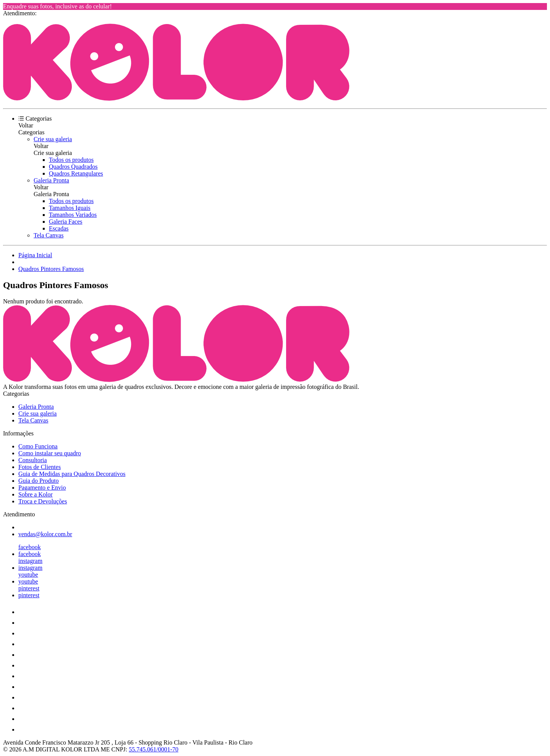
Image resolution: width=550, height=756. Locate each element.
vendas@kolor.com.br (45, 534)
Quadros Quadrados (73, 167)
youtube (28, 575)
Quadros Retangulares (76, 173)
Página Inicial (35, 255)
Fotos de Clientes (40, 467)
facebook (30, 547)
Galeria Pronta (51, 180)
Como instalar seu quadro (50, 453)
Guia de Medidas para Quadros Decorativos (72, 474)
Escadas (59, 228)
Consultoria (33, 460)
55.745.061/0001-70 (154, 749)
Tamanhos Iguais (70, 208)
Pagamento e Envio (42, 488)
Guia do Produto (39, 481)
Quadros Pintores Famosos (51, 269)
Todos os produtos (71, 160)
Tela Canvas (49, 235)
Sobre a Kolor (36, 494)
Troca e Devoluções (43, 501)
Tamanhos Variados (73, 215)
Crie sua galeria (53, 139)
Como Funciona (38, 446)
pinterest (29, 588)
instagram (30, 561)
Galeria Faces (66, 222)
